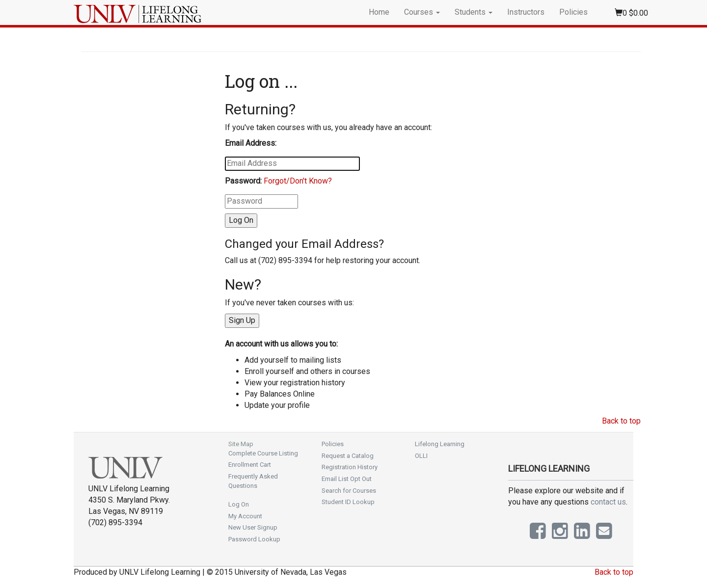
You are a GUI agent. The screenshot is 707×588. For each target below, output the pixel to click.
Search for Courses (349, 491)
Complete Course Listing (263, 453)
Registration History (350, 467)
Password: (243, 181)
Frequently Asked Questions (253, 481)
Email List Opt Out (347, 479)
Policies (573, 12)
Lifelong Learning (440, 444)
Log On (239, 504)
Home (379, 12)
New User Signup (253, 527)
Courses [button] (422, 12)
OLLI (421, 456)
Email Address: (251, 143)
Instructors (526, 12)
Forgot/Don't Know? (298, 181)
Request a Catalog (348, 456)
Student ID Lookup (348, 502)
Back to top (621, 421)
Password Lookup (254, 539)
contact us (608, 502)
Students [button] (474, 12)
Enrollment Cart (250, 465)
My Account (245, 516)
